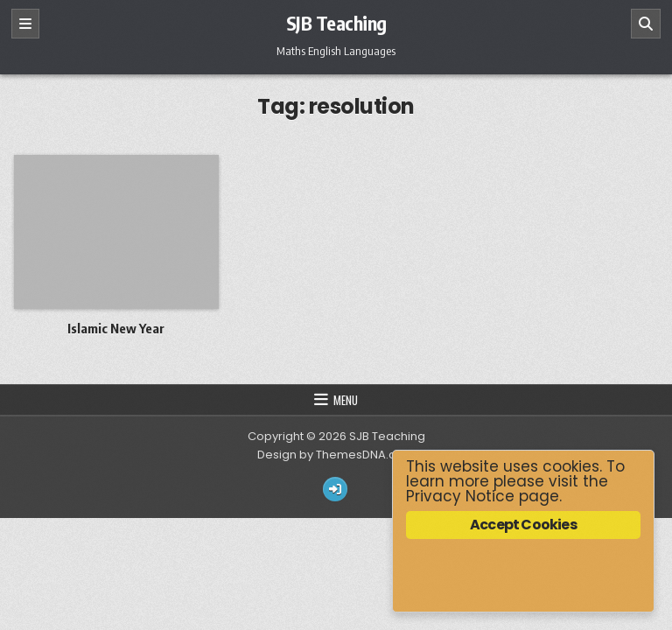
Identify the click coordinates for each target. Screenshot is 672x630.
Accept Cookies (523, 525)
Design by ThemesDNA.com (336, 455)
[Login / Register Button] (335, 489)
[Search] (646, 24)
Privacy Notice (460, 496)
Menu (346, 400)
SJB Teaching (336, 23)
